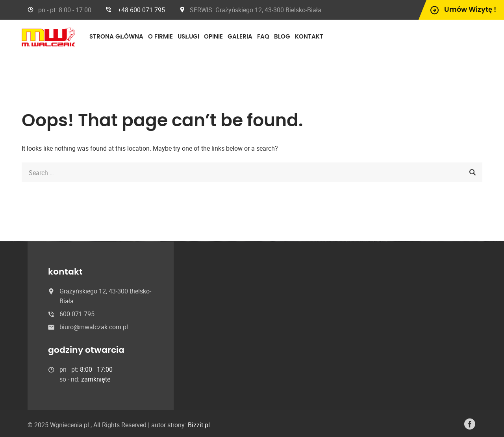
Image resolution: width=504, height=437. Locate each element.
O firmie (160, 37)
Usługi (188, 37)
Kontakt (309, 37)
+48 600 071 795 (141, 10)
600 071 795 (77, 314)
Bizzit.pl (199, 425)
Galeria (240, 37)
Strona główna (116, 37)
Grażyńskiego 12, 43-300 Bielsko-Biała (268, 10)
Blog (282, 37)
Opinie (213, 37)
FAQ (263, 37)
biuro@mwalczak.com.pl (94, 327)
